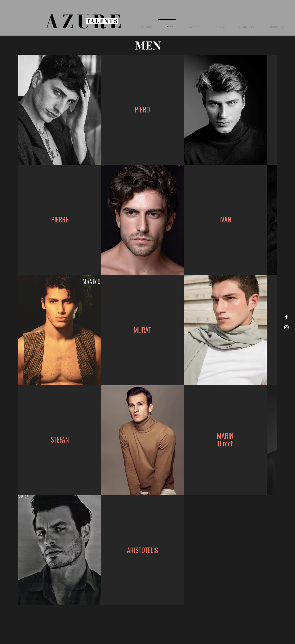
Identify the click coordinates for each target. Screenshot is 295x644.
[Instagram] (286, 327)
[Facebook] (286, 317)
